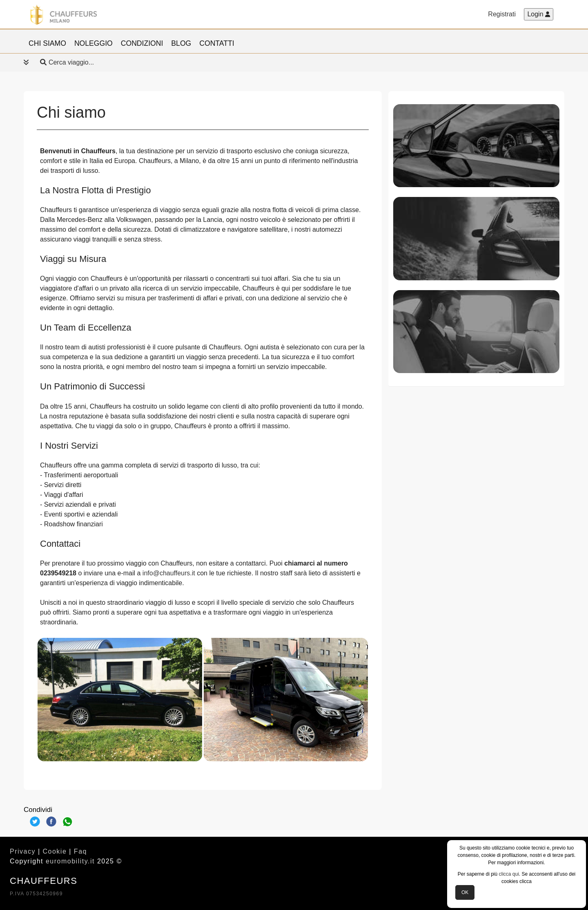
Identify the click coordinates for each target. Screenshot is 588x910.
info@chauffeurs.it (169, 573)
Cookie (55, 851)
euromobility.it (70, 861)
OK (465, 892)
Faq (80, 851)
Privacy (23, 851)
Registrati (502, 14)
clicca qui (509, 874)
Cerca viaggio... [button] (59, 62)
